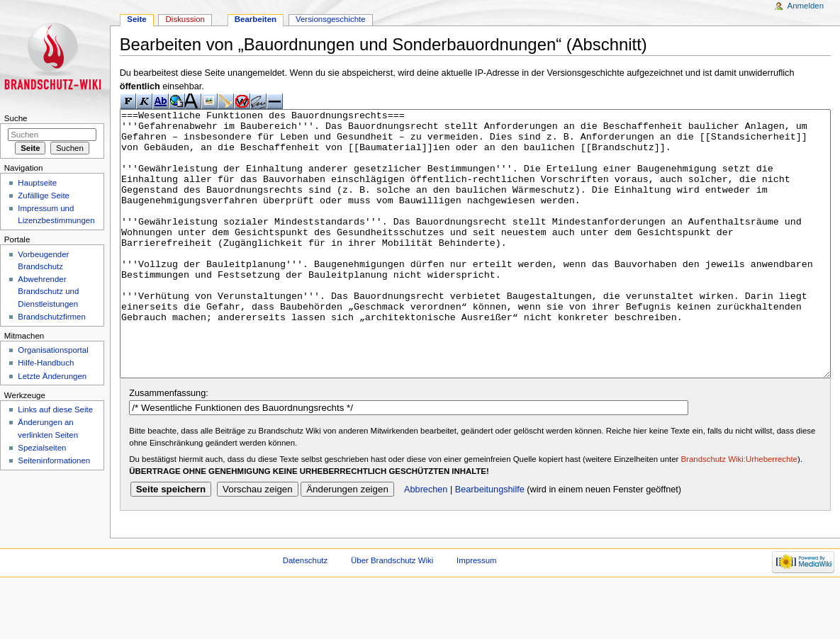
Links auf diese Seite (55, 409)
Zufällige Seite (44, 196)
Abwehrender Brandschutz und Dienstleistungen (48, 291)
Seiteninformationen (54, 460)
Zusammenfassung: (168, 446)
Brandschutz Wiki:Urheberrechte (739, 512)
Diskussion (185, 19)
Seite (136, 19)
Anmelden (806, 6)
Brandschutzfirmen (51, 317)
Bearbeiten (256, 19)
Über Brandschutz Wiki (392, 613)
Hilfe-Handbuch (46, 363)
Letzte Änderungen (52, 376)
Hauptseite (37, 183)
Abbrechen (426, 543)
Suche (16, 118)
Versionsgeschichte (331, 19)
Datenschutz (306, 613)
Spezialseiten (42, 448)
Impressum (477, 613)
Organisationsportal (53, 350)
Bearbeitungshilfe (490, 543)
